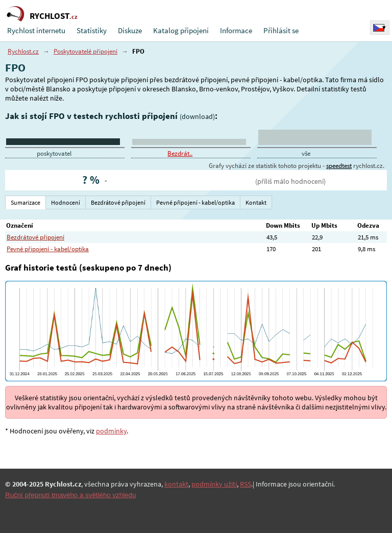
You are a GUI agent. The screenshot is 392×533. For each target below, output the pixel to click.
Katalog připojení (181, 30)
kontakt (176, 484)
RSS (246, 484)
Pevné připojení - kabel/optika (48, 249)
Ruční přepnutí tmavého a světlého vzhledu (70, 495)
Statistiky (92, 30)
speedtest (339, 166)
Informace (236, 30)
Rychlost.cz (23, 51)
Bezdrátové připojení (35, 237)
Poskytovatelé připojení (85, 51)
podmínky (111, 431)
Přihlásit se (281, 30)
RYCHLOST (54, 16)
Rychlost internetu (36, 30)
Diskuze (130, 30)
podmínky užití (214, 484)
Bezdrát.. (180, 153)
